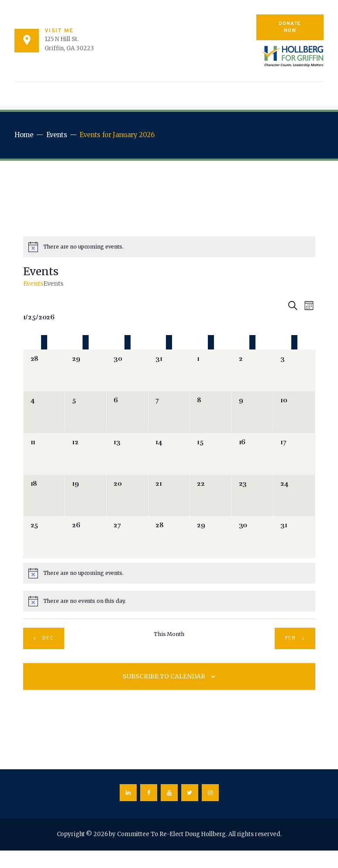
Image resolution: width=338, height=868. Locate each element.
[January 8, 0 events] (210, 412)
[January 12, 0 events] (86, 454)
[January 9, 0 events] (252, 412)
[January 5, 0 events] (86, 412)
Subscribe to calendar (164, 676)
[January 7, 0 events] (169, 412)
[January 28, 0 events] (169, 537)
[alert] (169, 247)
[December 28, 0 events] (44, 370)
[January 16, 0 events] (252, 454)
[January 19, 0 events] (86, 495)
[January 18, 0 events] (44, 495)
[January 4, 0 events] (44, 412)
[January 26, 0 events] (86, 537)
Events (57, 135)
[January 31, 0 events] (294, 537)
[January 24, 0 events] (294, 495)
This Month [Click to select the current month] (169, 634)
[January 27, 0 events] (127, 537)
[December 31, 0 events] (169, 370)
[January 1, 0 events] (210, 370)
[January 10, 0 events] (294, 412)
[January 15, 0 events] (210, 454)
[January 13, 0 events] (127, 454)
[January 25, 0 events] (44, 537)
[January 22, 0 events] (210, 495)
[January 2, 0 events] (252, 370)
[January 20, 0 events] (127, 495)
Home (24, 135)
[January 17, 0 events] (294, 454)
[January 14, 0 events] (169, 454)
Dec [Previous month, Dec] (48, 638)
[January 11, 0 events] (44, 454)
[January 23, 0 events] (252, 495)
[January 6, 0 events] (127, 412)
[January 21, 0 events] (169, 495)
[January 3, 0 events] (294, 370)
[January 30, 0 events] (252, 537)
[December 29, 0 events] (86, 370)
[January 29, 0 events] (210, 537)
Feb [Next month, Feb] (291, 638)
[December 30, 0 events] (127, 370)
